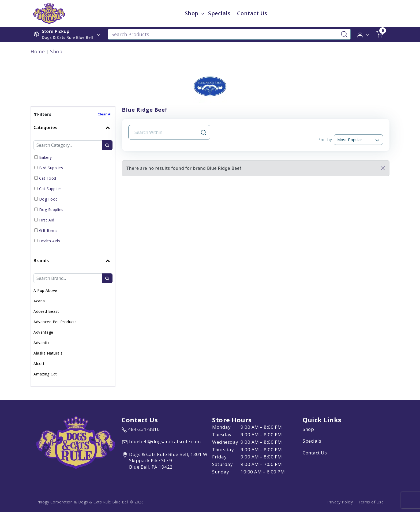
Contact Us (315, 453)
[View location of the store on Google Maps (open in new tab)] (166, 461)
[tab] (73, 187)
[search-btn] (107, 145)
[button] (363, 34)
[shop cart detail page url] (380, 34)
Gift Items (48, 230)
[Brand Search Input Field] (68, 278)
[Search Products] (229, 34)
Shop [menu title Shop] (192, 13)
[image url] (49, 13)
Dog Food (48, 199)
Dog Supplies (51, 210)
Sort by (325, 140)
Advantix (41, 343)
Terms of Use (371, 502)
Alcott (39, 364)
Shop (56, 51)
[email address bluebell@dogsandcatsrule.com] (161, 442)
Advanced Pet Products (55, 322)
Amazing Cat (45, 374)
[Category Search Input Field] (68, 145)
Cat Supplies (50, 189)
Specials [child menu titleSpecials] (219, 13)
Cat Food (48, 178)
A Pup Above (45, 290)
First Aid (47, 220)
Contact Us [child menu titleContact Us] (252, 13)
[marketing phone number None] (141, 429)
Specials (312, 441)
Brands (41, 261)
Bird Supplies (51, 168)
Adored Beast (46, 311)
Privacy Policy (340, 502)
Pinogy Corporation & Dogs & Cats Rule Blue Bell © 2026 (90, 502)
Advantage (43, 332)
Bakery (46, 157)
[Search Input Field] (166, 132)
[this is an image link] (76, 442)
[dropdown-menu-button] (203, 13)
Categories (45, 127)
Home (38, 51)
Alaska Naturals (48, 353)
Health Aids (50, 241)
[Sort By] (358, 140)
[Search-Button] (344, 34)
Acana (39, 301)
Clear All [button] (105, 114)
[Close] (383, 168)
